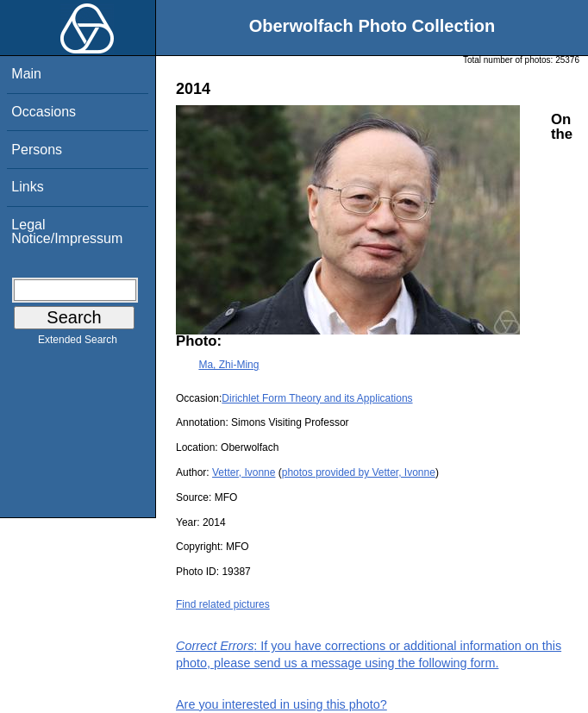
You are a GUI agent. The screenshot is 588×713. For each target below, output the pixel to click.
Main (26, 74)
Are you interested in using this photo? (281, 704)
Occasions (44, 112)
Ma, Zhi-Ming (228, 365)
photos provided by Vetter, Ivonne (359, 472)
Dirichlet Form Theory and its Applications (317, 398)
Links (27, 187)
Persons (37, 150)
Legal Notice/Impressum (67, 231)
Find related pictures (223, 604)
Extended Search (78, 343)
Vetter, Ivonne (244, 472)
